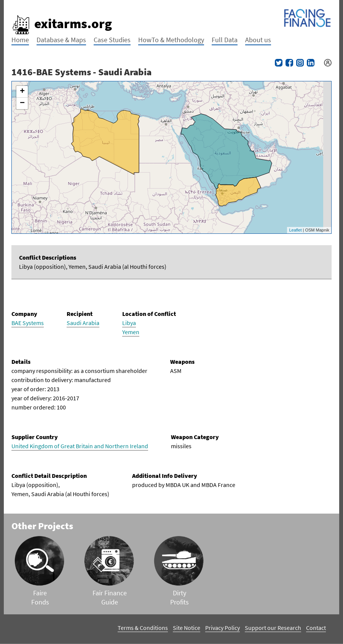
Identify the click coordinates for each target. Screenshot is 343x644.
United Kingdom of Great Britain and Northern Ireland (80, 446)
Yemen (131, 332)
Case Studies (112, 40)
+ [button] (22, 92)
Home (20, 40)
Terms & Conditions (143, 628)
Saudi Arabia (83, 323)
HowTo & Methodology (171, 40)
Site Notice (187, 628)
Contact (316, 628)
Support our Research (273, 628)
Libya (129, 323)
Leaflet (295, 230)
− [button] (22, 103)
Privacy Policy (223, 628)
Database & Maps (61, 40)
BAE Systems (28, 323)
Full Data (225, 40)
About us (258, 40)
